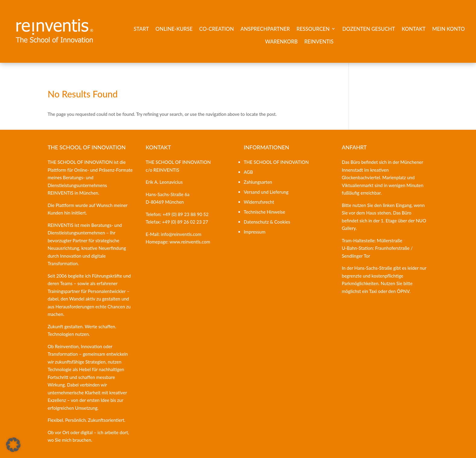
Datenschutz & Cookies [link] (267, 222)
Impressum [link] (254, 232)
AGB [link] (248, 172)
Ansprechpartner (265, 29)
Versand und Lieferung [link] (266, 192)
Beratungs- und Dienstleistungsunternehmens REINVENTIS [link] (77, 185)
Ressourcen (313, 29)
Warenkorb (281, 41)
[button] (13, 445)
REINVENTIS (319, 41)
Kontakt (413, 29)
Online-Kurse (174, 29)
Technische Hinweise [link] (264, 212)
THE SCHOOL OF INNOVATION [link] (276, 162)
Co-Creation (217, 29)
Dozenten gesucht (369, 29)
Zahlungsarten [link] (258, 182)
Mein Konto (449, 29)
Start (141, 29)
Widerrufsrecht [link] (259, 202)
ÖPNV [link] (403, 291)
